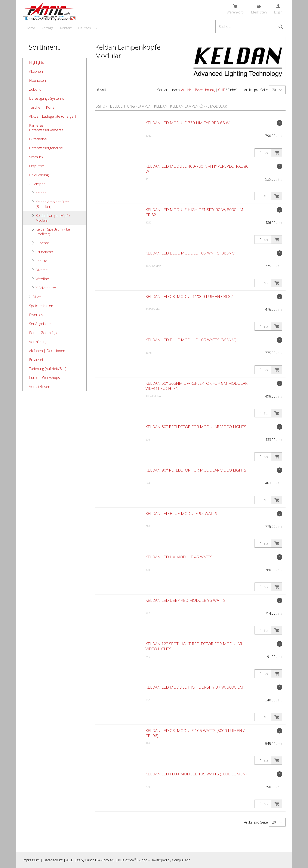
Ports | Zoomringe (44, 333)
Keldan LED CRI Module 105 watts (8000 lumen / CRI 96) (195, 733)
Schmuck (36, 157)
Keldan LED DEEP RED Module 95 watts (185, 600)
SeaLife (41, 261)
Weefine (42, 279)
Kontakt (66, 28)
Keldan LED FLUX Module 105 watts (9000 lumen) (196, 774)
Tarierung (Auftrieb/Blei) (48, 369)
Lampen (39, 184)
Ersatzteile (37, 360)
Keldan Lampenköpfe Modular (53, 218)
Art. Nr (186, 90)
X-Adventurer (46, 288)
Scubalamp (44, 252)
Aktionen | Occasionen (47, 351)
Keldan (41, 193)
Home (30, 28)
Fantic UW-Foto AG (100, 860)
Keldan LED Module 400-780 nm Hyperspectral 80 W (197, 169)
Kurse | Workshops (44, 378)
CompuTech (181, 860)
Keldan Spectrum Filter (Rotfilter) (53, 231)
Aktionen (36, 71)
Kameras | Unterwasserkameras (46, 128)
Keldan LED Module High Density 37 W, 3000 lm (194, 687)
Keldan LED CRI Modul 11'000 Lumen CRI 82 (189, 296)
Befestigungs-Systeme (47, 98)
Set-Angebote (40, 324)
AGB (70, 860)
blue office (127, 860)
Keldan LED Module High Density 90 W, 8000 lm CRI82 (194, 212)
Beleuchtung (39, 175)
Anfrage (47, 28)
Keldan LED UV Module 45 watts (179, 557)
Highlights (36, 62)
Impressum (31, 860)
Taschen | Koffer (42, 107)
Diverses (36, 315)
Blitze (37, 297)
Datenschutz (53, 860)
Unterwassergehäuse (46, 148)
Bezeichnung (205, 90)
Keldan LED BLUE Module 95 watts (181, 513)
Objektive (37, 166)
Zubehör (36, 89)
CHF (221, 90)
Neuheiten (37, 80)
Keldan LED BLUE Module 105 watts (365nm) (191, 340)
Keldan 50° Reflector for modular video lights (196, 427)
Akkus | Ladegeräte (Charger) (53, 116)
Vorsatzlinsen (40, 387)
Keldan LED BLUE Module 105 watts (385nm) (191, 253)
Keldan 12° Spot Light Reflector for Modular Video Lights (194, 646)
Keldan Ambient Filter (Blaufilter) (52, 204)
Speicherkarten (41, 306)
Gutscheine (38, 139)
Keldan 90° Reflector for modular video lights (196, 470)
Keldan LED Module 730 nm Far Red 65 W (187, 123)
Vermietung (38, 342)
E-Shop (101, 106)
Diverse (42, 270)
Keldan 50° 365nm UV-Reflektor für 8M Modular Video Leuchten (196, 386)
